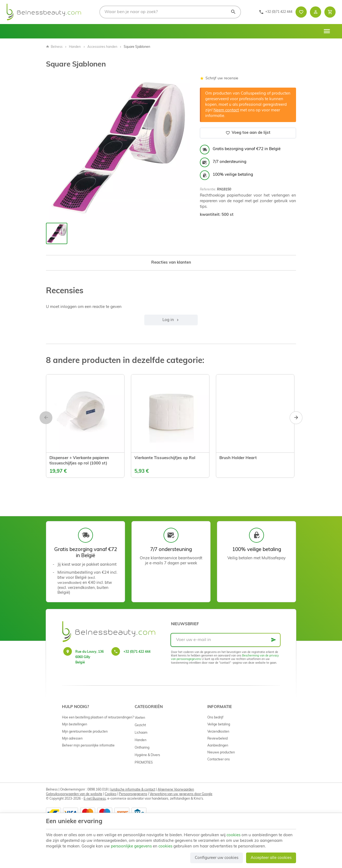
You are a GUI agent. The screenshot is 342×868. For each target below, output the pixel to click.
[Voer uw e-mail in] (226, 640)
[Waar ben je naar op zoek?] (170, 12)
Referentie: (208, 190)
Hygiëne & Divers (147, 755)
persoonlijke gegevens (131, 847)
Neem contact (226, 110)
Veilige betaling (219, 725)
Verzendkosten (218, 732)
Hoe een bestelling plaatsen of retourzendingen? (98, 718)
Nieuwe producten (221, 753)
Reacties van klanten (171, 263)
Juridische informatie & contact (133, 790)
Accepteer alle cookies (271, 858)
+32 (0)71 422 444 (137, 652)
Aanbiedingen (218, 746)
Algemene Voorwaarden (176, 790)
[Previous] (46, 418)
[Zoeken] (233, 12)
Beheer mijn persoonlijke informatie (88, 746)
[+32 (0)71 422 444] (276, 12)
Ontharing (142, 748)
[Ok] (274, 640)
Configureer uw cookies (217, 858)
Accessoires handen (102, 47)
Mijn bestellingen (75, 725)
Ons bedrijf (215, 718)
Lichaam (141, 733)
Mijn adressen (72, 739)
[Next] (296, 418)
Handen (75, 47)
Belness (54, 47)
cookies (234, 835)
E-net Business (95, 799)
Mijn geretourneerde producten (85, 732)
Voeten (140, 718)
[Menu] (327, 31)
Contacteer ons (219, 760)
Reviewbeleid (217, 739)
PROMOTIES (144, 763)
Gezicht (140, 725)
